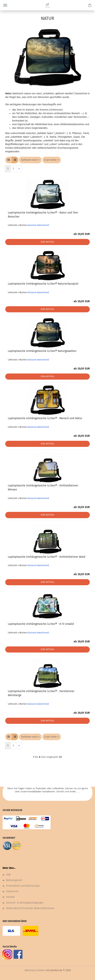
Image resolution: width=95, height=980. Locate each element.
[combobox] (30, 160)
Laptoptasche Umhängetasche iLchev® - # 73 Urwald (41, 624)
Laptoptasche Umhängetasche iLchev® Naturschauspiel (43, 284)
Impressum (12, 891)
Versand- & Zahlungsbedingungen (25, 903)
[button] (9, 160)
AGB (8, 875)
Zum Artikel (48, 242)
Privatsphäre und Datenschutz (23, 886)
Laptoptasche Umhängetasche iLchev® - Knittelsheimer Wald (47, 557)
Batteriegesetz (14, 880)
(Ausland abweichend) (38, 225)
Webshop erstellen (35, 970)
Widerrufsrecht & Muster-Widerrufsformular (30, 908)
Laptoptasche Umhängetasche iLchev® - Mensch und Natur (45, 418)
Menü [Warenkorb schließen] (5, 5)
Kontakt (10, 897)
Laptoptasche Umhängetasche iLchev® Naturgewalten (42, 351)
